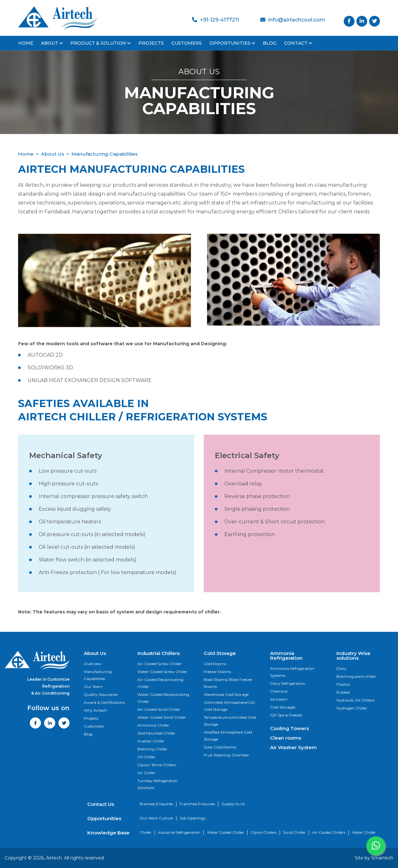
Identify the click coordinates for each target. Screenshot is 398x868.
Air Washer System (293, 747)
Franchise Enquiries (197, 804)
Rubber (343, 692)
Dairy (342, 668)
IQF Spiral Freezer (286, 715)
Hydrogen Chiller (352, 708)
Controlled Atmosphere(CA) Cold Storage (229, 706)
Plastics (343, 684)
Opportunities (232, 43)
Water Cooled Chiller (226, 832)
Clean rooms (286, 738)
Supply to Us (233, 804)
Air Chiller (146, 773)
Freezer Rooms (217, 672)
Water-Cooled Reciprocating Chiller (163, 698)
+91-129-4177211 (216, 20)
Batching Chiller (152, 749)
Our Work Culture (156, 818)
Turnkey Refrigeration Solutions (158, 784)
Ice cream (279, 699)
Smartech (382, 858)
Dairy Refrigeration (288, 683)
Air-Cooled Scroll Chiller (159, 709)
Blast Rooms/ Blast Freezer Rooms (228, 683)
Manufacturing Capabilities (98, 675)
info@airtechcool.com (293, 20)
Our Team (93, 687)
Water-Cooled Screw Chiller (162, 672)
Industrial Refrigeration (179, 832)
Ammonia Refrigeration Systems (292, 672)
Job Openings (192, 818)
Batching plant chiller (356, 676)
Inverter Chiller (151, 741)
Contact (298, 43)
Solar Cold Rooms (220, 747)
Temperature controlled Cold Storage (230, 721)
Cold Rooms (215, 664)
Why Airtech (95, 710)
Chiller (146, 832)
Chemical (279, 691)
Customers (187, 43)
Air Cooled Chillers (329, 832)
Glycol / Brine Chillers (157, 765)
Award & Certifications (104, 702)
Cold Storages (283, 707)
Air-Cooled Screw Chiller (159, 664)
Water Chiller (364, 832)
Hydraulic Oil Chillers (355, 700)
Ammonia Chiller (153, 725)
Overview (93, 664)
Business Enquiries (156, 804)
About (52, 43)
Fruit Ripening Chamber (226, 755)
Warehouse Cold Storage (226, 694)
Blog (270, 43)
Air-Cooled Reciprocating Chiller (160, 683)
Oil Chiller (146, 757)
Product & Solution (101, 43)
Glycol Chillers (264, 832)
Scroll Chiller (294, 832)
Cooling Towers (289, 728)
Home (26, 43)
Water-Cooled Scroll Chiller (162, 717)
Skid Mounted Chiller (156, 733)
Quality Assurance (101, 694)
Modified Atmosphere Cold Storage (228, 736)
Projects (151, 43)
